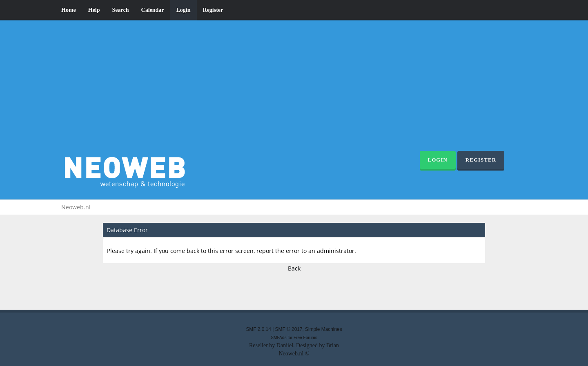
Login (184, 10)
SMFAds (278, 338)
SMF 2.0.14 (258, 329)
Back (294, 268)
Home (69, 10)
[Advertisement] (294, 90)
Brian (333, 345)
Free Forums (305, 338)
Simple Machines (324, 329)
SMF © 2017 (289, 329)
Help (94, 10)
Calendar (153, 10)
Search (121, 10)
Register (213, 10)
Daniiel (285, 345)
